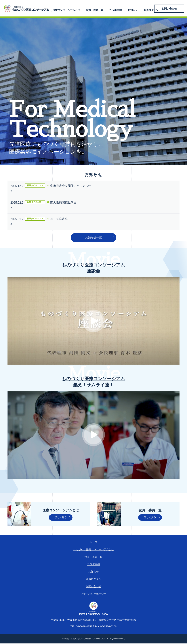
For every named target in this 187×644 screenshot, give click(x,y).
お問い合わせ (173, 9)
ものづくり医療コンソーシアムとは (70, 9)
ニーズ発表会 (59, 219)
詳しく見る (61, 518)
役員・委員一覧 (102, 9)
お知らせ (136, 9)
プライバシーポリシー (93, 594)
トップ (93, 543)
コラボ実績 (121, 9)
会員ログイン (152, 9)
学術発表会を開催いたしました (71, 186)
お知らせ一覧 (93, 238)
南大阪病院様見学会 (63, 202)
